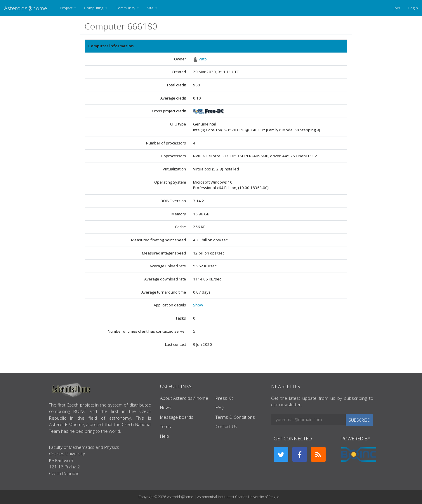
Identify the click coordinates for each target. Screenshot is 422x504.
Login (413, 8)
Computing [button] (94, 8)
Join (397, 8)
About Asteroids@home (184, 398)
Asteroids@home (26, 8)
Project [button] (67, 8)
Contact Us (226, 426)
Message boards (177, 417)
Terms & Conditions (235, 417)
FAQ (220, 407)
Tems (165, 426)
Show (198, 305)
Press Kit (224, 398)
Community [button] (126, 8)
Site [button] (151, 8)
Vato (203, 59)
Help (165, 436)
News (166, 407)
